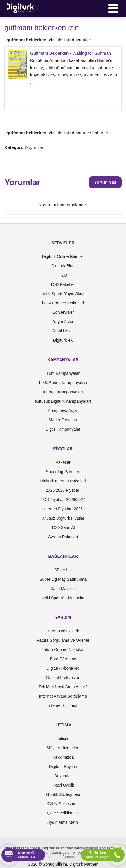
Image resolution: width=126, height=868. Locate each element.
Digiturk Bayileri (63, 767)
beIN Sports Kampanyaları (63, 383)
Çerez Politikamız (63, 813)
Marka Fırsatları (63, 420)
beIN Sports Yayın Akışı (63, 294)
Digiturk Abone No (63, 668)
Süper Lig (63, 570)
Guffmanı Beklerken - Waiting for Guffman (71, 53)
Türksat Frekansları (63, 678)
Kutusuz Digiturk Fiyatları (63, 518)
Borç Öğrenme (63, 659)
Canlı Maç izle (63, 589)
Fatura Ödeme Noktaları (63, 650)
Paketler (63, 462)
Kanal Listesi (63, 331)
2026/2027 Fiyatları (63, 490)
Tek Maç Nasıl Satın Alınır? (63, 687)
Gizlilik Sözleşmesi (63, 794)
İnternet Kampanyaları (63, 392)
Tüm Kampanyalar (63, 373)
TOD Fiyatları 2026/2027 (63, 500)
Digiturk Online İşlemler (63, 256)
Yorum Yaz (105, 182)
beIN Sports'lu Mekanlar (63, 598)
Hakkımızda (63, 757)
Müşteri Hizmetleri (63, 748)
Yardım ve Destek (63, 631)
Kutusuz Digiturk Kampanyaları (63, 401)
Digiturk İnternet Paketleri (63, 481)
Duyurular (34, 147)
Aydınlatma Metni (63, 822)
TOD (63, 275)
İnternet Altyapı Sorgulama (63, 696)
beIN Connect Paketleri (63, 303)
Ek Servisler (63, 312)
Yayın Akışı (63, 322)
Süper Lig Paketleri (63, 472)
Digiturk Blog (63, 266)
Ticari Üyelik (63, 785)
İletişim (63, 739)
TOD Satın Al (63, 527)
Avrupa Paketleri (63, 537)
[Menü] (113, 8)
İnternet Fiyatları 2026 (63, 509)
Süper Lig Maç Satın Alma (63, 579)
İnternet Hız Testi (63, 705)
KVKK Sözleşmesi (63, 804)
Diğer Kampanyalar (63, 429)
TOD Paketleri (63, 284)
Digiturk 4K (63, 340)
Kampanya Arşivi (63, 411)
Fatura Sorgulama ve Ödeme (63, 640)
